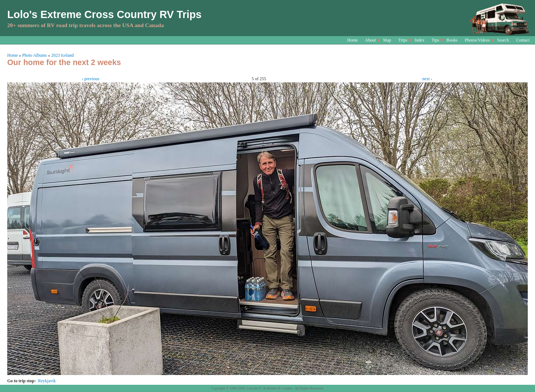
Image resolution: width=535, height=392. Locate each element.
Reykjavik (47, 381)
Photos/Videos (477, 40)
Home (353, 40)
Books (452, 40)
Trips (403, 40)
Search (503, 40)
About (371, 40)
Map (387, 40)
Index (420, 40)
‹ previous (90, 79)
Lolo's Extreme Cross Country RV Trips (104, 14)
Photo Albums (34, 55)
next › (427, 79)
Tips (435, 40)
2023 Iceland (63, 55)
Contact (523, 40)
